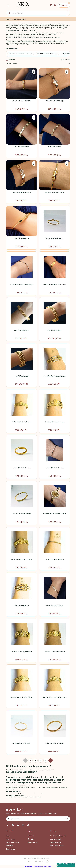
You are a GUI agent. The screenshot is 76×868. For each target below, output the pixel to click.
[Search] (38, 13)
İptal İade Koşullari (56, 842)
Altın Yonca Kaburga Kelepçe (55, 101)
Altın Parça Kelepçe (55, 147)
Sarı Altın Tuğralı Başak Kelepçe (22, 651)
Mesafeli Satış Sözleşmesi (58, 836)
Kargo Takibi (10, 846)
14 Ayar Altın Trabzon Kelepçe (22, 422)
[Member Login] (55, 5)
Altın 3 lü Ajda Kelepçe (22, 330)
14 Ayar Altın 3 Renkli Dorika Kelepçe (21, 284)
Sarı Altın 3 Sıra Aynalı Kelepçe (55, 422)
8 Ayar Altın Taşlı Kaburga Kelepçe (55, 376)
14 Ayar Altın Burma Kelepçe (55, 560)
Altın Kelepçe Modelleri (20, 19)
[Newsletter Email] (38, 819)
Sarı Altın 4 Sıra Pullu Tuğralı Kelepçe (55, 697)
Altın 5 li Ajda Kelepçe (55, 330)
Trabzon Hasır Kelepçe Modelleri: (14, 33)
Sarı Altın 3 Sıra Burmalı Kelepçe (55, 651)
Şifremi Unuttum (33, 842)
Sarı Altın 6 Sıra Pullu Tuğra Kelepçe (21, 697)
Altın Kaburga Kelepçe (22, 238)
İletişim (8, 836)
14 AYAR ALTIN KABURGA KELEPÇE (55, 284)
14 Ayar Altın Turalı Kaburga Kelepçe (55, 514)
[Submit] (67, 819)
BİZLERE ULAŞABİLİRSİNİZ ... (66, 865)
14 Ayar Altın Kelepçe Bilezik (22, 101)
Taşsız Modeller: (10, 36)
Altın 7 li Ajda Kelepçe (22, 376)
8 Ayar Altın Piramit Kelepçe (55, 743)
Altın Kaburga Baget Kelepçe (21, 193)
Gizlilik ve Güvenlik (56, 839)
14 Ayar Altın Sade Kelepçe (22, 468)
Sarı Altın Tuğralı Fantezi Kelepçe (22, 560)
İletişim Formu (10, 839)
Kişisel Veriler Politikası (57, 846)
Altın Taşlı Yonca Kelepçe (22, 147)
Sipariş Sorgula (11, 849)
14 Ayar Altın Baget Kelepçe (55, 238)
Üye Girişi (31, 839)
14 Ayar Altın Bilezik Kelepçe (22, 514)
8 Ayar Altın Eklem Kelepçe (22, 743)
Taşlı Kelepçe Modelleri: (12, 38)
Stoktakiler (12, 60)
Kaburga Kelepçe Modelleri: (13, 34)
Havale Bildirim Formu (13, 842)
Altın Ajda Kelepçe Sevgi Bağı (55, 193)
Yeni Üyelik (31, 836)
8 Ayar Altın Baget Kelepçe (55, 605)
